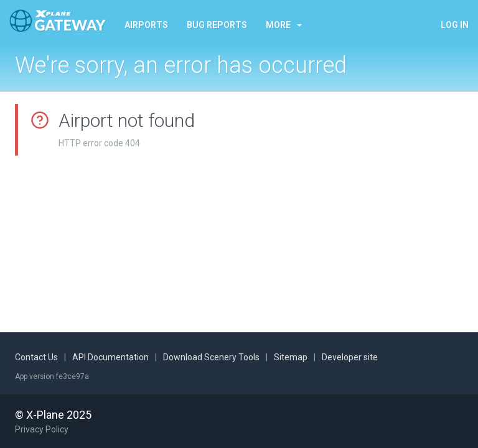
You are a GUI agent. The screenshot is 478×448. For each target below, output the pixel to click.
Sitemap (291, 357)
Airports (146, 25)
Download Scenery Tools (211, 357)
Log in (455, 25)
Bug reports (217, 25)
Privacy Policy (42, 429)
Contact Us (36, 357)
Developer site (350, 357)
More (284, 25)
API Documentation (110, 357)
